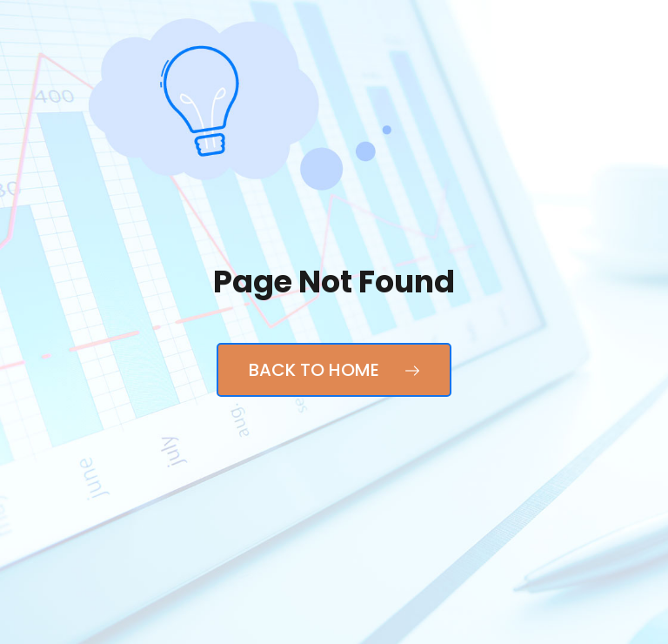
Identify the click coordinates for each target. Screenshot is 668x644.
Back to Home (334, 370)
